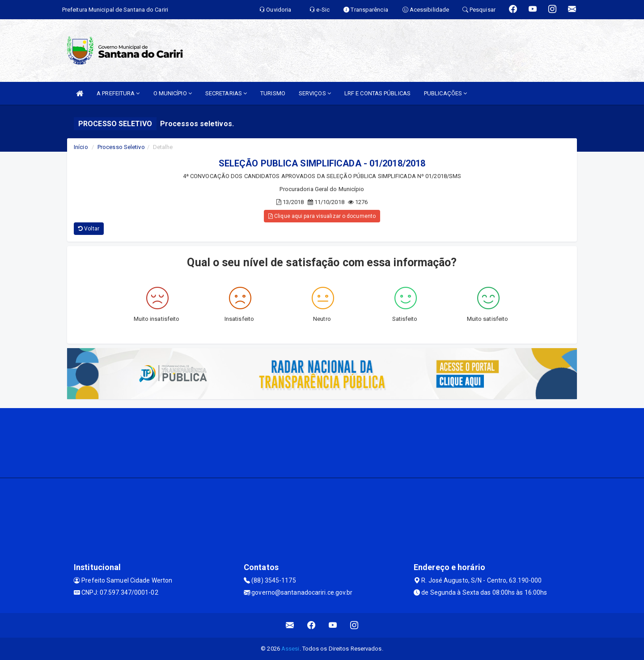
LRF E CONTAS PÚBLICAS (377, 93)
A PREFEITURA (118, 93)
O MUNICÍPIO (173, 93)
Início (81, 147)
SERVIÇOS (315, 93)
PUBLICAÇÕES (445, 93)
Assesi (290, 649)
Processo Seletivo (121, 147)
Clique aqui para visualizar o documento (322, 216)
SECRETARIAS (226, 93)
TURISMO (273, 93)
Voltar (89, 229)
